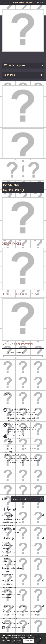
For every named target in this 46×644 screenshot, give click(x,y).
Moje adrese (6, 591)
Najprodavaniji (13, 190)
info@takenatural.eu (19, 628)
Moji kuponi (6, 597)
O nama (5, 555)
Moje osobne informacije (11, 594)
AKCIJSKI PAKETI (9, 529)
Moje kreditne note (9, 588)
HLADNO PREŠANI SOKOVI (12, 519)
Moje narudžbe (7, 584)
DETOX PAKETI (8, 526)
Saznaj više (29, 641)
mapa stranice (7, 574)
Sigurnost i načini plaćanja (12, 568)
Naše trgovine (7, 549)
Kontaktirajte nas (18, 2)
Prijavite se (39, 2)
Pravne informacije (9, 562)
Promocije (6, 542)
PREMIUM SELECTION (10, 532)
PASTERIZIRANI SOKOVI (11, 523)
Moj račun (7, 580)
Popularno (11, 185)
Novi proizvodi (7, 545)
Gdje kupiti (6, 571)
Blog (7, 394)
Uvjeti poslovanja (8, 565)
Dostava (5, 558)
